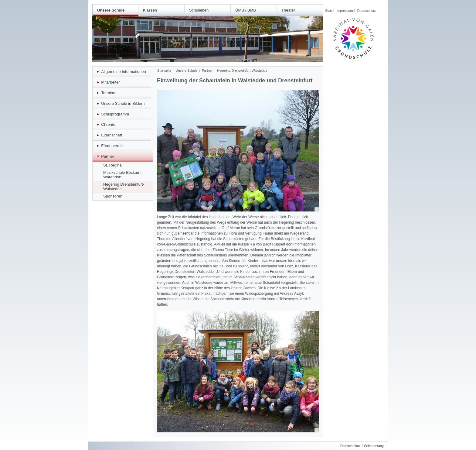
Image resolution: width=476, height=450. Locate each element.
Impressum (345, 11)
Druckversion (350, 446)
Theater (288, 10)
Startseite (164, 70)
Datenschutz (367, 11)
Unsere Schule (111, 10)
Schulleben (199, 10)
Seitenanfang (374, 446)
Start (329, 11)
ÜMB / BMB (246, 10)
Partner (207, 70)
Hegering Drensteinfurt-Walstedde (242, 70)
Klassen (150, 10)
